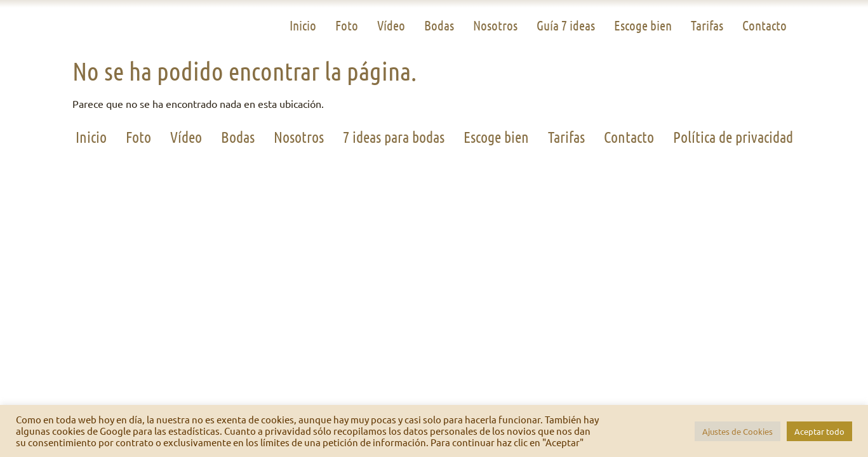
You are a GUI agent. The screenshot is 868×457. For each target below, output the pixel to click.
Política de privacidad (733, 137)
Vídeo (391, 25)
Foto (347, 25)
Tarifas (707, 25)
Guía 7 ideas (566, 25)
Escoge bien (643, 25)
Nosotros (495, 25)
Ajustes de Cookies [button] (738, 431)
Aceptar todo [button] (819, 431)
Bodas (439, 25)
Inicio (303, 25)
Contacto (765, 25)
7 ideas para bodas (394, 137)
